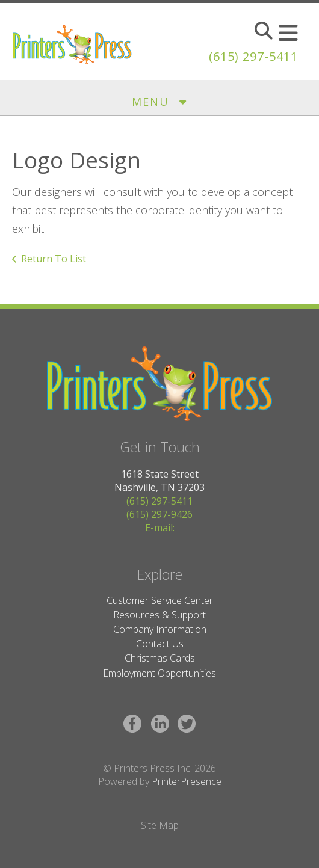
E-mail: (160, 528)
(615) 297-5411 (253, 56)
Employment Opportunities (159, 673)
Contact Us (160, 644)
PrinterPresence (187, 781)
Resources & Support (159, 615)
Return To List (54, 259)
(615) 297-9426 (159, 514)
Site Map (160, 825)
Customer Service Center (160, 600)
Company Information (160, 629)
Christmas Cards (160, 658)
